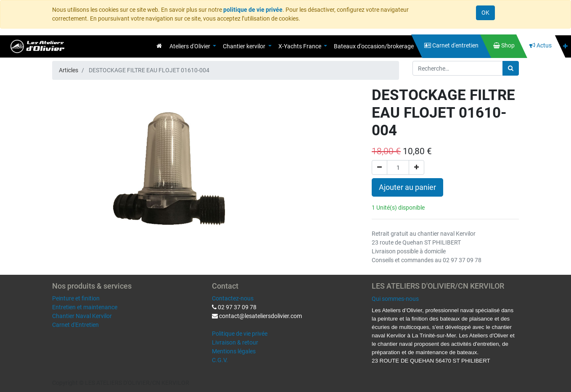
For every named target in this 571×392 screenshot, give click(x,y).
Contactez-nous (233, 298)
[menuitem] (159, 46)
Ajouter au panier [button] (407, 187)
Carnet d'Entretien (75, 325)
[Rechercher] (511, 68)
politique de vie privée (253, 10)
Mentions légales (234, 351)
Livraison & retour (235, 342)
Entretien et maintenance (85, 307)
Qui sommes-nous (395, 299)
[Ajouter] (416, 167)
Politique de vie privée (240, 334)
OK (485, 13)
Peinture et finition (76, 298)
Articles (69, 70)
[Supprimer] (379, 167)
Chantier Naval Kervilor (82, 316)
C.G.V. (220, 360)
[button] (565, 46)
